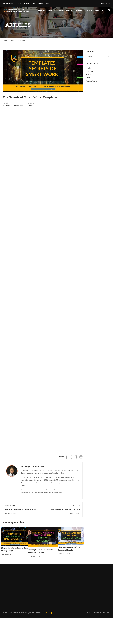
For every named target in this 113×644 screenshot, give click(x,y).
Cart (97, 10)
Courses (42, 10)
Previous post (10, 506)
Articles (78, 10)
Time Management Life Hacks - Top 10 (65, 509)
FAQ (104, 10)
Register (108, 3)
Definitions (90, 71)
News (61, 10)
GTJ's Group (48, 591)
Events (69, 10)
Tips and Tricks (91, 81)
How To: (89, 75)
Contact (89, 10)
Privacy (89, 591)
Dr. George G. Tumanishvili (13, 106)
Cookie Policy (105, 591)
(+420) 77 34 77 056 (24, 3)
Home (5, 40)
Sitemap (96, 591)
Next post (77, 506)
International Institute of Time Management (18, 591)
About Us (52, 10)
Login (103, 3)
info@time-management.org (41, 3)
